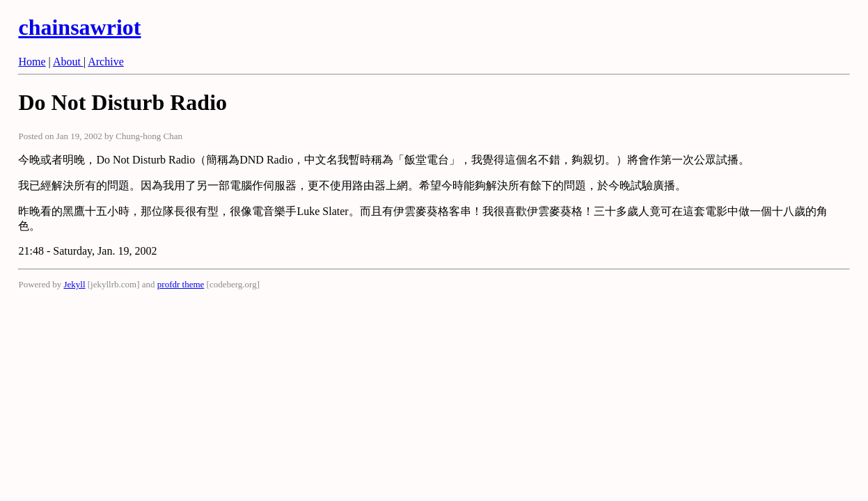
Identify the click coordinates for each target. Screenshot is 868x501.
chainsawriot (79, 27)
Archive (106, 62)
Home (32, 62)
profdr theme (181, 284)
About (68, 62)
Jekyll (74, 284)
